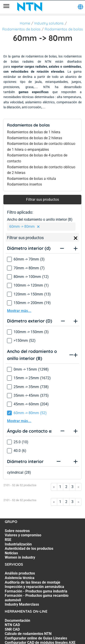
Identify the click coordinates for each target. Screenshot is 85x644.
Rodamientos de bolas (21, 29)
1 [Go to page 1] (60, 487)
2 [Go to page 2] (66, 487)
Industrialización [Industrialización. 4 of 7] (18, 544)
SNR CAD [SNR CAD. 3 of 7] (12, 629)
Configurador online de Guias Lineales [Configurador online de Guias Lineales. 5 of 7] (36, 638)
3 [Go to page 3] (72, 487)
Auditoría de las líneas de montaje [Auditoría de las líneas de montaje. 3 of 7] (33, 582)
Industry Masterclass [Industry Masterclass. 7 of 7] (22, 604)
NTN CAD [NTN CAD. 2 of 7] (12, 625)
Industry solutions (49, 23)
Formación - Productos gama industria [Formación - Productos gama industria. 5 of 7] (36, 591)
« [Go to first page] (54, 487)
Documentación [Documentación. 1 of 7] (17, 620)
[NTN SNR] (30, 7)
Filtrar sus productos (42, 199)
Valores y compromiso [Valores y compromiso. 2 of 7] (23, 535)
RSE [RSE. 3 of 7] (8, 540)
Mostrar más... (19, 311)
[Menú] (6, 7)
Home (25, 23)
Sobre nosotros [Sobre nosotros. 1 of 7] (17, 531)
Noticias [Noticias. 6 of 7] (11, 553)
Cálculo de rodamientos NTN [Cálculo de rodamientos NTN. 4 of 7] (28, 634)
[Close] (76, 238)
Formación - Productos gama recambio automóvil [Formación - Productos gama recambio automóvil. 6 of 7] (37, 598)
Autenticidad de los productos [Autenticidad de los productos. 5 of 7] (29, 549)
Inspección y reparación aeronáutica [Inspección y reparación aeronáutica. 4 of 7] (34, 587)
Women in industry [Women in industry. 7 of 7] (20, 557)
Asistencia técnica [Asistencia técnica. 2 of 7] (20, 578)
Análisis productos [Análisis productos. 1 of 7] (20, 573)
